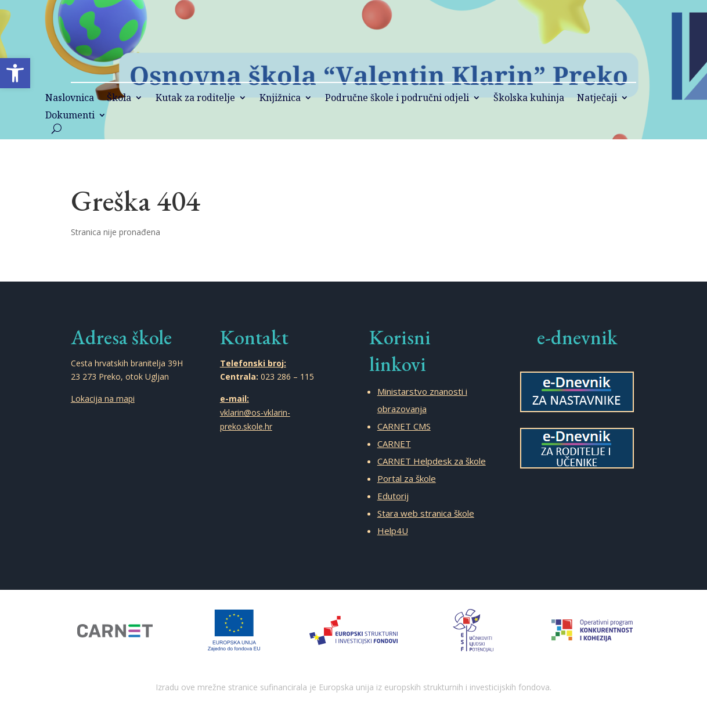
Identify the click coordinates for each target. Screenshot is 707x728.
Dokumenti (70, 116)
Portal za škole (407, 478)
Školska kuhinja (529, 99)
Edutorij (393, 496)
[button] (15, 73)
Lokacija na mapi (103, 399)
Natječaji (597, 99)
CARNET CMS (404, 426)
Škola (119, 99)
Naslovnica (70, 99)
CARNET (394, 444)
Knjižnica (280, 99)
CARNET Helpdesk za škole (432, 461)
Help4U (393, 531)
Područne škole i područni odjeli (397, 99)
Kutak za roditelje (195, 99)
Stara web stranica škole (426, 513)
